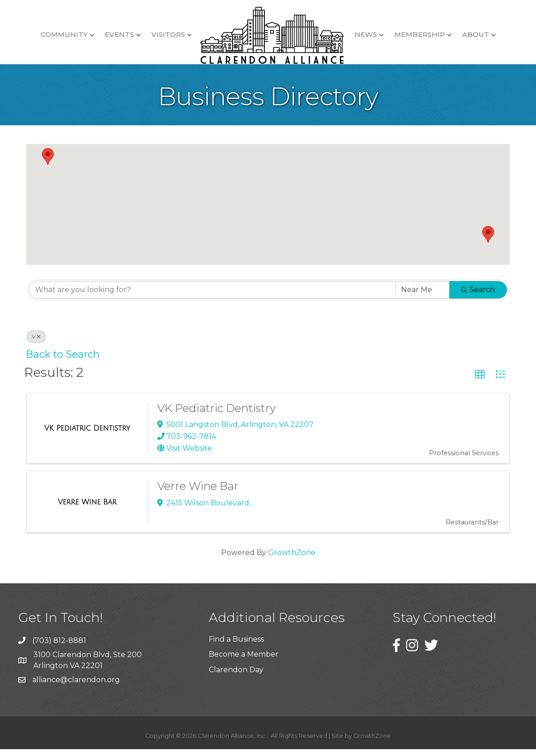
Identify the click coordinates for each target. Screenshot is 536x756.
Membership (420, 34)
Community (64, 34)
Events (119, 34)
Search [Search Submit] (478, 296)
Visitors (168, 34)
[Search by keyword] (212, 297)
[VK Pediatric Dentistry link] (87, 435)
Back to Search (63, 361)
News (366, 34)
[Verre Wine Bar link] (87, 509)
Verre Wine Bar (198, 493)
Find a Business (236, 646)
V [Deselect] (36, 343)
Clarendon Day (236, 676)
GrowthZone (292, 559)
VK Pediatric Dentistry (216, 415)
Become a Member (244, 661)
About (476, 34)
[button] (48, 163)
